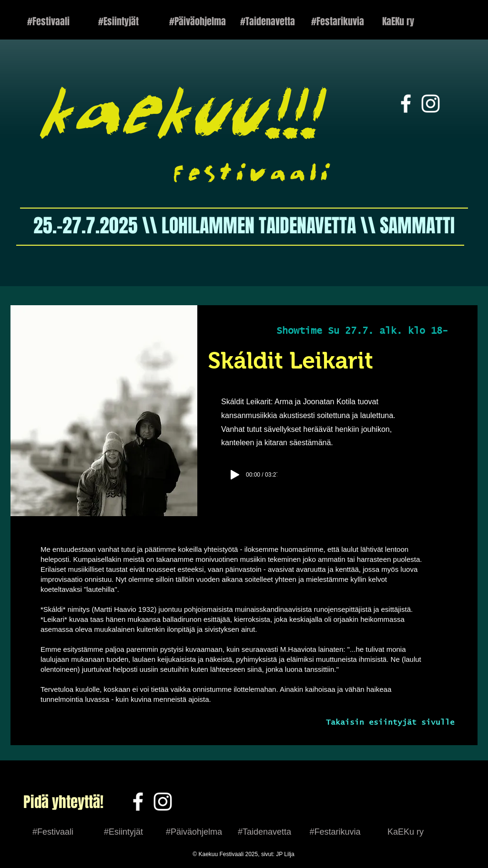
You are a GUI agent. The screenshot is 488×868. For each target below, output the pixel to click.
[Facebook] (138, 802)
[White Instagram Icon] (431, 104)
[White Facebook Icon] (406, 104)
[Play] (235, 475)
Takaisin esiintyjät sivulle (390, 722)
